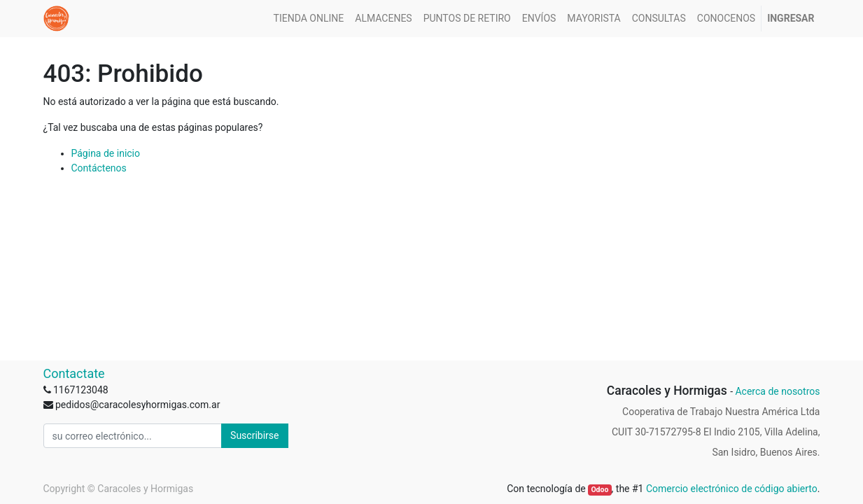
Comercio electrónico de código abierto (732, 489)
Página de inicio (106, 153)
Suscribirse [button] (254, 435)
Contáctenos (99, 168)
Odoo (599, 490)
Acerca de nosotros (777, 391)
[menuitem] (309, 19)
